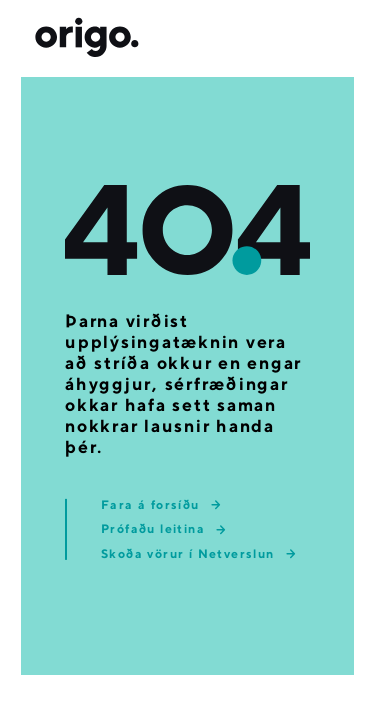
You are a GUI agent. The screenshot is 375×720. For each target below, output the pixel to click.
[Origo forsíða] (87, 38)
